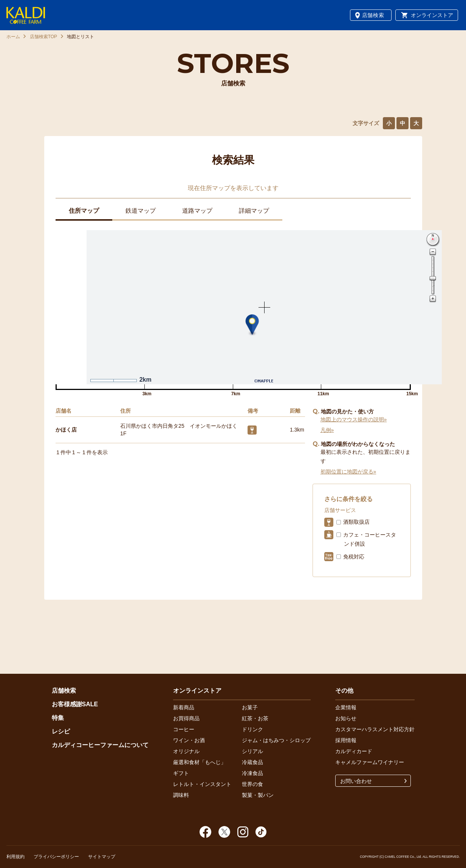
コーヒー (184, 729)
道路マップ (197, 211)
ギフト (181, 773)
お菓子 (250, 707)
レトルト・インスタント (202, 784)
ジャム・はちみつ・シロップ (276, 740)
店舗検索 (373, 15)
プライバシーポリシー (56, 857)
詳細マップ (254, 211)
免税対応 (354, 557)
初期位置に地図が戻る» (348, 472)
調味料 (181, 795)
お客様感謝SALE (75, 704)
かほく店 (66, 430)
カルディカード (354, 751)
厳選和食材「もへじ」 (200, 762)
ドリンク (252, 729)
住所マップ (84, 211)
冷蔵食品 (252, 762)
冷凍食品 (252, 773)
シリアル (252, 751)
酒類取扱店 (356, 522)
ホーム (13, 37)
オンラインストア (432, 15)
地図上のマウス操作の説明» (354, 419)
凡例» (327, 430)
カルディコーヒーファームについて (100, 745)
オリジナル (186, 751)
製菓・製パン (258, 795)
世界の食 (252, 784)
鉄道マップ (141, 211)
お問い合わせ (356, 781)
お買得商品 (186, 718)
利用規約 (15, 857)
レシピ (61, 731)
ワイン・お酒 (189, 740)
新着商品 (184, 707)
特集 (58, 718)
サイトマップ (102, 857)
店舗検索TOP (43, 37)
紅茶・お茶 (255, 718)
